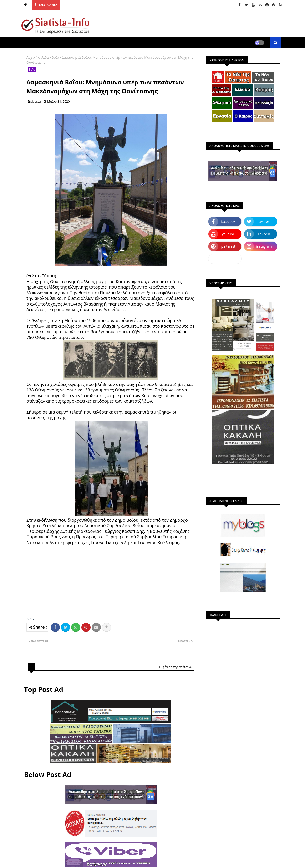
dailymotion (225, 259)
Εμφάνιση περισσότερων (176, 667)
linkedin (264, 234)
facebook (228, 221)
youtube (228, 234)
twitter (264, 221)
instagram (264, 246)
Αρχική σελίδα (38, 57)
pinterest (228, 246)
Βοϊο (55, 57)
